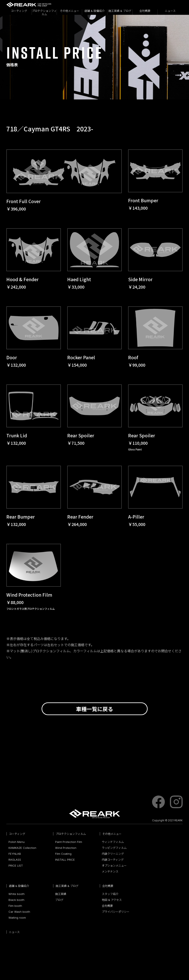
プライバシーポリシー (116, 912)
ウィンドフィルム (113, 842)
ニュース (170, 11)
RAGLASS (15, 860)
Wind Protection (66, 848)
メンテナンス (110, 871)
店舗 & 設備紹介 (94, 11)
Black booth (16, 900)
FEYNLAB (15, 854)
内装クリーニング (113, 854)
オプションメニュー (114, 866)
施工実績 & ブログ (120, 11)
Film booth (15, 906)
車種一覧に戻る (94, 709)
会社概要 (145, 11)
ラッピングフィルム (114, 848)
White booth (17, 894)
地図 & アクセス (112, 900)
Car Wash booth (19, 912)
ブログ (59, 900)
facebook (158, 802)
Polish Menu (17, 842)
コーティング (19, 11)
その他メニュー (69, 11)
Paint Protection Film (69, 842)
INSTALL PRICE (65, 860)
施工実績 (61, 894)
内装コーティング (113, 860)
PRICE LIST (16, 866)
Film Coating (63, 854)
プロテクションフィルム (44, 12)
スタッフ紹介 (110, 894)
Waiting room (17, 918)
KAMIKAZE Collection (22, 848)
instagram (176, 802)
